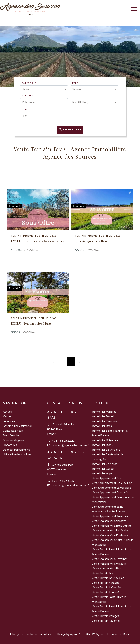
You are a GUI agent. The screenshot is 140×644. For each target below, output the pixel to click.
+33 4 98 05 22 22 (63, 440)
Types (76, 83)
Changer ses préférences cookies (31, 634)
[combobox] (44, 89)
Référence (29, 96)
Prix (25, 110)
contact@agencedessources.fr (71, 445)
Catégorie (29, 83)
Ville (76, 96)
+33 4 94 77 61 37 (63, 481)
